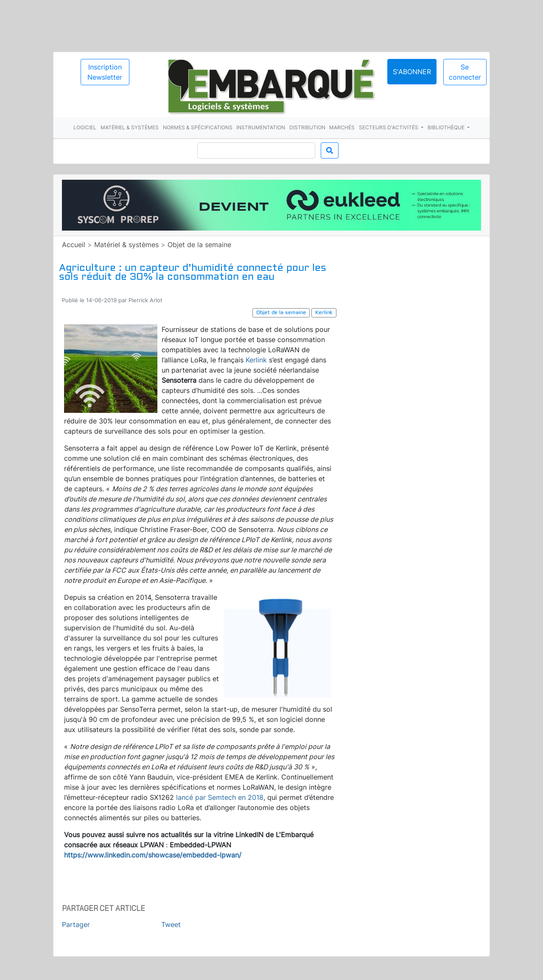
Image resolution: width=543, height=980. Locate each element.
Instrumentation (261, 127)
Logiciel (85, 127)
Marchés (342, 127)
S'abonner (412, 72)
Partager (76, 924)
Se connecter (465, 72)
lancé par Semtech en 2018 (220, 797)
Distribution (307, 127)
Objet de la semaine (199, 245)
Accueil (74, 245)
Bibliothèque (447, 127)
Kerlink (256, 360)
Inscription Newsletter (105, 72)
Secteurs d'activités (389, 127)
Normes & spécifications (198, 127)
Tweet (171, 924)
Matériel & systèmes (130, 127)
